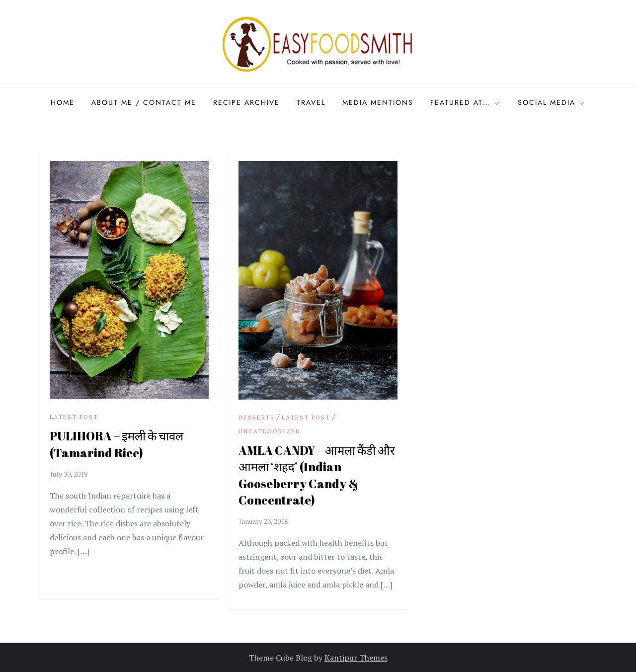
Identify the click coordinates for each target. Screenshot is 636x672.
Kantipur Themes (356, 658)
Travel (311, 102)
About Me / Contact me (144, 102)
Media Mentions (378, 102)
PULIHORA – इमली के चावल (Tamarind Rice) (117, 444)
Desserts (257, 417)
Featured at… (466, 102)
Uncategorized (270, 431)
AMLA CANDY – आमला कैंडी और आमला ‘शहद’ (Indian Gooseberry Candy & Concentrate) (317, 475)
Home (63, 102)
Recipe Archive (246, 102)
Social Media (552, 102)
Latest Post (74, 417)
